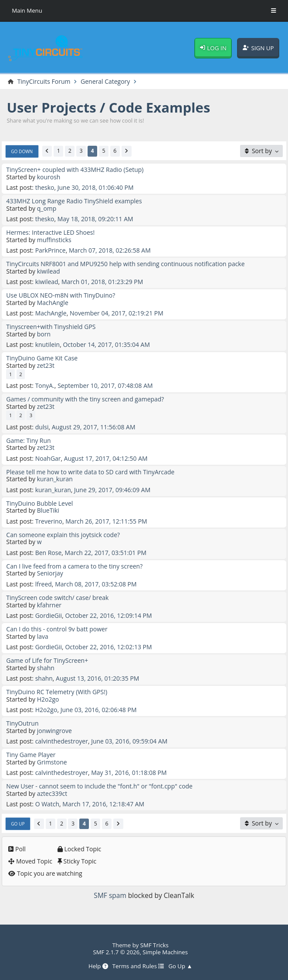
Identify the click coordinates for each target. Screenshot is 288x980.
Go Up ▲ (180, 966)
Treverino (49, 521)
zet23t (46, 365)
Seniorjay (50, 573)
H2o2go (48, 699)
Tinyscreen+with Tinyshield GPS (51, 327)
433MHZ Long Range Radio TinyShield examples (74, 201)
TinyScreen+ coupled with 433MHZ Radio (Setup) (75, 170)
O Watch (47, 804)
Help (98, 966)
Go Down (22, 151)
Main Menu (27, 10)
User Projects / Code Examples (109, 107)
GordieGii (49, 615)
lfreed (44, 584)
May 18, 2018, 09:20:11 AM (95, 219)
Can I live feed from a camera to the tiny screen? (74, 566)
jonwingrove (54, 731)
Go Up (18, 824)
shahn (46, 668)
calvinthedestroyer (62, 741)
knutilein (48, 344)
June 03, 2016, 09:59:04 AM (129, 741)
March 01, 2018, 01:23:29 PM (102, 282)
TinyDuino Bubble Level (39, 503)
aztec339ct (52, 793)
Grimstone (52, 762)
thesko (45, 187)
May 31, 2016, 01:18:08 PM (129, 773)
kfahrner (49, 605)
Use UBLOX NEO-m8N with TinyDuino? (61, 295)
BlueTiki (48, 510)
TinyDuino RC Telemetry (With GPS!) (57, 692)
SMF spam (110, 895)
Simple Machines (165, 952)
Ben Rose (49, 553)
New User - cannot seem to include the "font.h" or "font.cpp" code (99, 786)
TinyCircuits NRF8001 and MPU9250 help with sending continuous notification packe (125, 264)
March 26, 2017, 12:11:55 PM (106, 521)
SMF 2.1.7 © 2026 (116, 952)
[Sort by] (261, 151)
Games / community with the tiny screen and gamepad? (85, 399)
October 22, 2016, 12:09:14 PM (108, 615)
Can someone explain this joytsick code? (63, 535)
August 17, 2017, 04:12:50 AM (106, 458)
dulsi (42, 427)
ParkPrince (51, 250)
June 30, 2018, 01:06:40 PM (96, 187)
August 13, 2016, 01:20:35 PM (97, 678)
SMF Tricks (154, 945)
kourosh (49, 177)
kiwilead (49, 271)
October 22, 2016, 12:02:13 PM (108, 647)
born (44, 334)
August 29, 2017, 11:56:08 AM (94, 427)
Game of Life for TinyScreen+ (47, 660)
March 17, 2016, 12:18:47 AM (103, 804)
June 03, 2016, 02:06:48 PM (99, 710)
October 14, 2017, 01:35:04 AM (106, 344)
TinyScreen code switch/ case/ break (57, 598)
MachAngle (53, 303)
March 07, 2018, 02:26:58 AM (110, 250)
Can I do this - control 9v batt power (57, 629)
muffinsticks (54, 240)
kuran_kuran (55, 479)
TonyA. (45, 385)
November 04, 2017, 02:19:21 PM (117, 313)
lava (43, 636)
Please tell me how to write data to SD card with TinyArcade (90, 472)
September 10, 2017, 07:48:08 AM (105, 385)
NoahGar (48, 458)
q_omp (47, 208)
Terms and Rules (138, 966)
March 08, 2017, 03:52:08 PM (96, 584)
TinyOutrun (22, 723)
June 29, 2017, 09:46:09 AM (112, 490)
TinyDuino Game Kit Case (42, 358)
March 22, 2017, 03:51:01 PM (106, 553)
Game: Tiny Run (28, 440)
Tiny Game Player (31, 755)
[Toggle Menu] (274, 11)
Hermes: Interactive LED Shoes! (50, 232)
